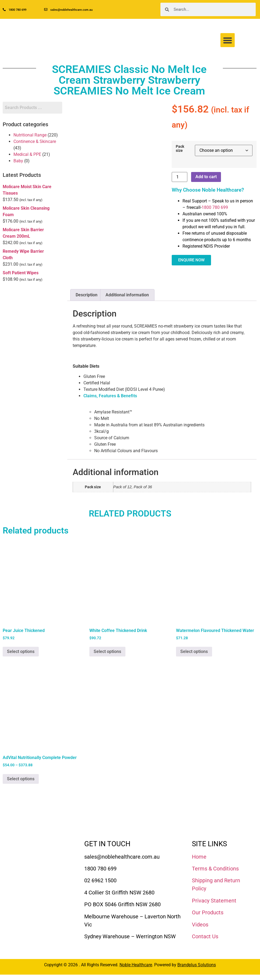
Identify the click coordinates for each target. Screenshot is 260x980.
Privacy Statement (214, 901)
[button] (228, 40)
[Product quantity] (180, 177)
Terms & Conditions (215, 869)
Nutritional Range (30, 135)
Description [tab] (87, 295)
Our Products (208, 912)
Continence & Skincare (35, 141)
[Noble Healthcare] (28, 853)
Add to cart (206, 177)
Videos (200, 925)
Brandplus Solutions (197, 965)
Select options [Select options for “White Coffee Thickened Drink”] (107, 651)
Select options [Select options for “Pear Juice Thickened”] (21, 651)
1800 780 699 (215, 207)
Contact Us (205, 936)
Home (199, 857)
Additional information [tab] (127, 295)
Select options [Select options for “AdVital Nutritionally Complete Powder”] (21, 779)
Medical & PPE (27, 154)
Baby (18, 161)
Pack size (180, 149)
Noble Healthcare (136, 965)
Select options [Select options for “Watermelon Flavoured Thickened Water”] (194, 651)
